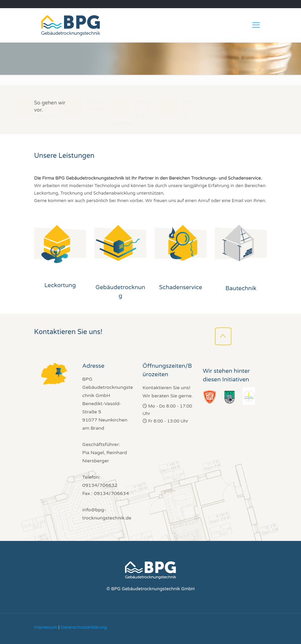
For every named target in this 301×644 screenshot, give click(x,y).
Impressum (46, 627)
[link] (60, 244)
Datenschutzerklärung (84, 627)
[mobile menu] (256, 25)
